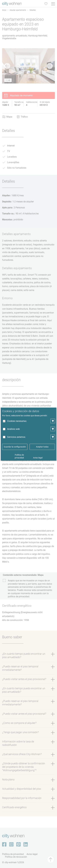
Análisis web (13, 429)
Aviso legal (38, 458)
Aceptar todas (42, 447)
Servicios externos (16, 437)
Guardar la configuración (15, 447)
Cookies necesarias (17, 421)
